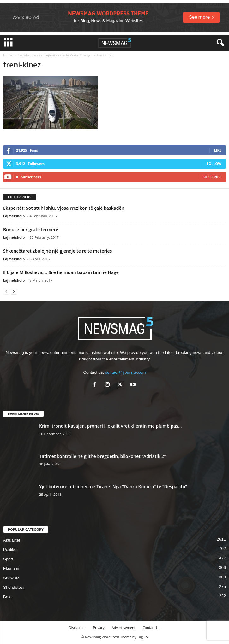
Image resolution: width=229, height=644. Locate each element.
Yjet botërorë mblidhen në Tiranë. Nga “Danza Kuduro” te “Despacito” (113, 486)
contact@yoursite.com (126, 372)
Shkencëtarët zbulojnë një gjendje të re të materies (57, 251)
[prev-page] (6, 291)
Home (8, 55)
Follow (214, 164)
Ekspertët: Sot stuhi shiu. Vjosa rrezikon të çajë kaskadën (64, 208)
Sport (8, 559)
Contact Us (152, 627)
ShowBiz (11, 578)
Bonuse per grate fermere (31, 229)
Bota (7, 597)
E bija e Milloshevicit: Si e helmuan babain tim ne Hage (61, 272)
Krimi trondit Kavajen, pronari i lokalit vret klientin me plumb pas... (111, 426)
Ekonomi (11, 568)
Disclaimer (77, 627)
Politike (10, 550)
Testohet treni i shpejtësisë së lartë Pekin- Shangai (54, 55)
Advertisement (124, 627)
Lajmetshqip (14, 216)
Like (218, 150)
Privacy (99, 627)
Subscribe (212, 177)
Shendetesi (13, 587)
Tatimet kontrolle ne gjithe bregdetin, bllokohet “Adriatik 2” (102, 456)
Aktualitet (12, 540)
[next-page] (14, 291)
